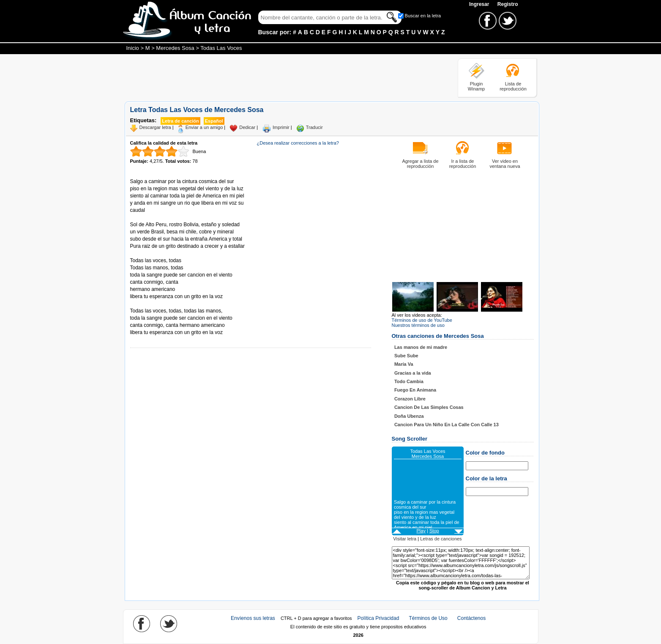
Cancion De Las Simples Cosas (429, 407)
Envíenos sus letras (253, 618)
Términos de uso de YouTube (422, 320)
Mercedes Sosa (175, 48)
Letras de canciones (441, 539)
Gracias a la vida (413, 373)
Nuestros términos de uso (418, 325)
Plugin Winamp (476, 86)
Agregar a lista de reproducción (420, 164)
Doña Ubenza (409, 416)
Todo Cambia (409, 381)
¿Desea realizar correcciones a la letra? (298, 143)
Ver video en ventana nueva (505, 164)
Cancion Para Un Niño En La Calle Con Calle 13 (447, 425)
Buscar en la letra (423, 16)
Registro (508, 4)
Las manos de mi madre (421, 347)
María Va (404, 364)
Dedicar (247, 127)
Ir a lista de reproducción (463, 164)
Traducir (314, 127)
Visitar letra (405, 539)
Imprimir (281, 127)
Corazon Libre (410, 399)
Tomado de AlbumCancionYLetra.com (166, 304)
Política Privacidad (378, 618)
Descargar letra (155, 127)
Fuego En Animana (415, 390)
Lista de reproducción (513, 86)
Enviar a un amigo (204, 127)
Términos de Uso (428, 618)
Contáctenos (471, 618)
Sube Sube (406, 356)
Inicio (133, 48)
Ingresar (480, 4)
